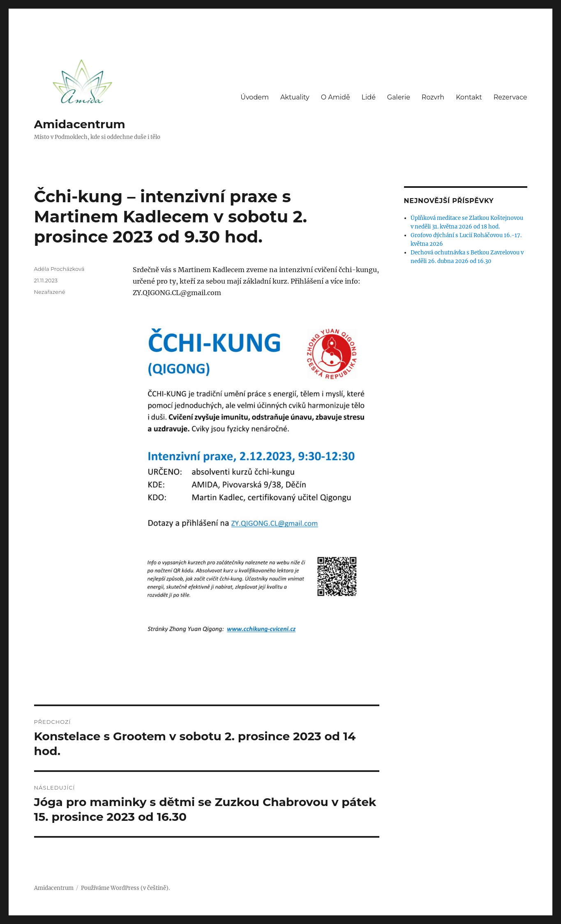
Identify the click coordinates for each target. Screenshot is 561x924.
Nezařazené (50, 292)
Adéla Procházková (59, 269)
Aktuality (295, 97)
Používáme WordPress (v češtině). (125, 888)
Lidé (369, 97)
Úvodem (255, 97)
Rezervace (510, 97)
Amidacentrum (80, 124)
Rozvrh (433, 97)
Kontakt (469, 97)
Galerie (399, 97)
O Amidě (336, 97)
